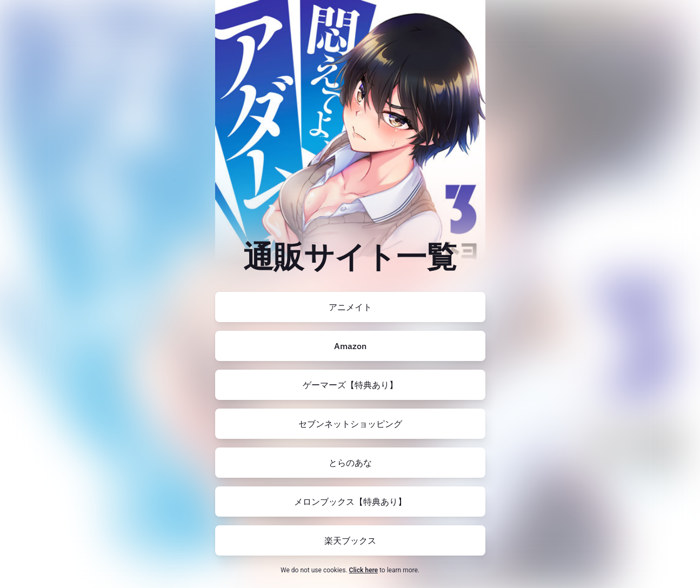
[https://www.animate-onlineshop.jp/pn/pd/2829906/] (350, 307)
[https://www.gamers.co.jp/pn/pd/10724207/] (350, 385)
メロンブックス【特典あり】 (350, 502)
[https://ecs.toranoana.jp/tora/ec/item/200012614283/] (350, 463)
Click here (364, 570)
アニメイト (350, 307)
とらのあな (350, 463)
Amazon (350, 346)
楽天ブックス (350, 540)
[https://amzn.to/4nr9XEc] (350, 346)
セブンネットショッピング (350, 424)
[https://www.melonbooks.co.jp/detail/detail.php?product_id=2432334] (350, 502)
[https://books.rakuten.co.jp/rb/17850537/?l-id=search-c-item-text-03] (350, 540)
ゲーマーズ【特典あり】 (350, 385)
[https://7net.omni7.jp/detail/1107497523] (350, 424)
